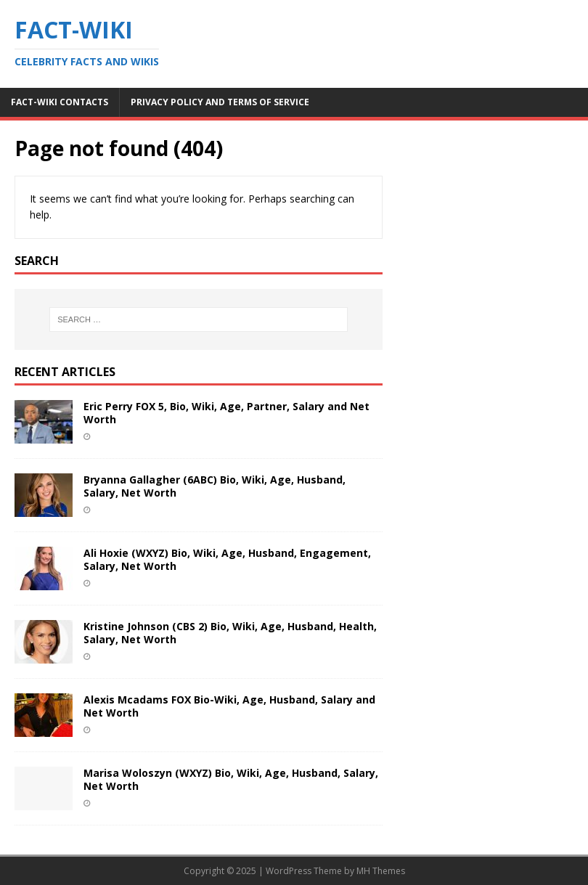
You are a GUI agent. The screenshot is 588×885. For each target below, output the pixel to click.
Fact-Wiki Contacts (60, 102)
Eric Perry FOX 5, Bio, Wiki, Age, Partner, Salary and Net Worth (226, 413)
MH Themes (381, 871)
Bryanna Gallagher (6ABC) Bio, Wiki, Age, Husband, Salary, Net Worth (215, 486)
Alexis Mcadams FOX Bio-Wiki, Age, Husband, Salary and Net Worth (229, 706)
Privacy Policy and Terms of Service (220, 102)
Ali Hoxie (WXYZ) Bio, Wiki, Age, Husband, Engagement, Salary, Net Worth (227, 559)
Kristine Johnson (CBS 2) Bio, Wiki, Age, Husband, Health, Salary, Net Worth (230, 633)
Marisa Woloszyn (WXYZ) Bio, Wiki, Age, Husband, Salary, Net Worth (231, 779)
